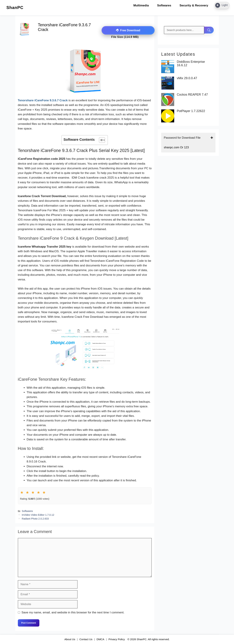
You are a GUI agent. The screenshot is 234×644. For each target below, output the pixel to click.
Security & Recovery (194, 5)
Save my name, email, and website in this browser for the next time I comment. (73, 612)
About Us (70, 639)
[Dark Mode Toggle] (222, 5)
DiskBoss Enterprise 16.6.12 (191, 64)
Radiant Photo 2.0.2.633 (35, 518)
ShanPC (15, 8)
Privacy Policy (117, 639)
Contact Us (86, 639)
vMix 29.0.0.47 (187, 78)
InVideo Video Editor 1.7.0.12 (38, 515)
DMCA (100, 639)
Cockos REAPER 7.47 (192, 95)
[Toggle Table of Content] (100, 140)
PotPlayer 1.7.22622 (191, 111)
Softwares (164, 5)
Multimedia (141, 5)
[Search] (209, 30)
